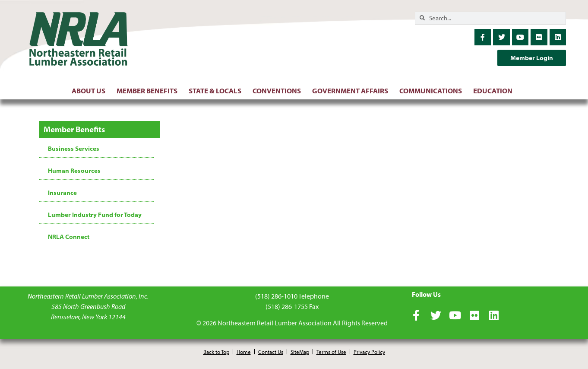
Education (495, 91)
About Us (91, 91)
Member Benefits (149, 91)
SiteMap (300, 352)
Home (244, 352)
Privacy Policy (369, 352)
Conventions (279, 91)
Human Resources (74, 171)
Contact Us (271, 352)
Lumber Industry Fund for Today (95, 215)
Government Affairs (352, 91)
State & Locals (217, 91)
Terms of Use (331, 352)
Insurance (62, 193)
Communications (433, 91)
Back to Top (216, 352)
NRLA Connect (69, 237)
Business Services (74, 149)
